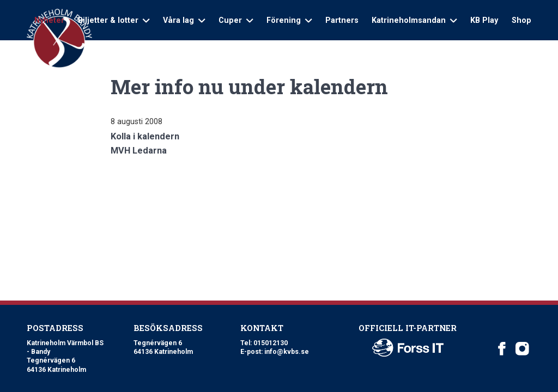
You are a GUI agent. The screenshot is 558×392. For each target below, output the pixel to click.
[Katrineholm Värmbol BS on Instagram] (522, 349)
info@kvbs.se (287, 352)
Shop (521, 20)
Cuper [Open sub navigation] (236, 20)
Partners (342, 20)
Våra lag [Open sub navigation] (184, 20)
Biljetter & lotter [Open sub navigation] (114, 20)
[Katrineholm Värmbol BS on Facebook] (502, 349)
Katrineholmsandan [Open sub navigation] (414, 20)
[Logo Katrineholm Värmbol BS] (59, 38)
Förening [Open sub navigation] (289, 20)
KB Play (484, 20)
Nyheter (49, 20)
